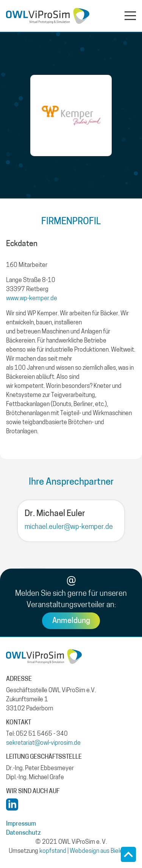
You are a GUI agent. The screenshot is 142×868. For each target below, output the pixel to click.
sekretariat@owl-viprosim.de (43, 743)
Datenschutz (23, 833)
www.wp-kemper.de (32, 299)
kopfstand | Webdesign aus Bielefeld (86, 851)
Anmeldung (71, 621)
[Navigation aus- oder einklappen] (130, 15)
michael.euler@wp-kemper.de (69, 527)
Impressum (21, 824)
